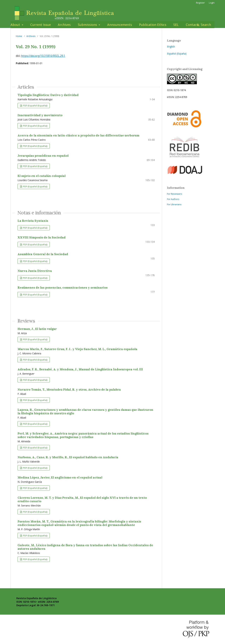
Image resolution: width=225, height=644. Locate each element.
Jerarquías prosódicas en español (43, 156)
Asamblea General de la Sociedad (43, 254)
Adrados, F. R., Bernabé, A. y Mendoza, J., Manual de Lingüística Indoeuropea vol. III (80, 369)
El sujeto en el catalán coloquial (42, 176)
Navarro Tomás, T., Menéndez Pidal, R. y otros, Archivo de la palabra (69, 390)
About (16, 25)
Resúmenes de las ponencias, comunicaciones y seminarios (63, 288)
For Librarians (174, 204)
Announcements (120, 25)
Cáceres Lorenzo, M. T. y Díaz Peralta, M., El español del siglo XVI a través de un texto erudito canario (82, 499)
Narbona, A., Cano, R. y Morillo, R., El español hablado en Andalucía (68, 457)
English (171, 47)
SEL (176, 25)
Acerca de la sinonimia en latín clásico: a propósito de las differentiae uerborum (78, 135)
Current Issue (41, 25)
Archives (64, 25)
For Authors (173, 199)
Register (200, 3)
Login (212, 3)
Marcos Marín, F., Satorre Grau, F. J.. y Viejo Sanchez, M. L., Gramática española (77, 349)
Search (205, 25)
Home (19, 36)
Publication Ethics (153, 25)
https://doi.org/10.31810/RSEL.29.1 (43, 56)
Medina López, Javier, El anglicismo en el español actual (60, 477)
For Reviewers (175, 194)
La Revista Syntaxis (33, 221)
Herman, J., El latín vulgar (37, 329)
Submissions (88, 25)
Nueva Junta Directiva (35, 271)
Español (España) (177, 54)
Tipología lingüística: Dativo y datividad (48, 95)
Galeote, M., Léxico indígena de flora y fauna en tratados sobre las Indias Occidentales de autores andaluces (85, 547)
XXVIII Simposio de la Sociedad (42, 237)
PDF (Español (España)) (35, 106)
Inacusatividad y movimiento (40, 115)
